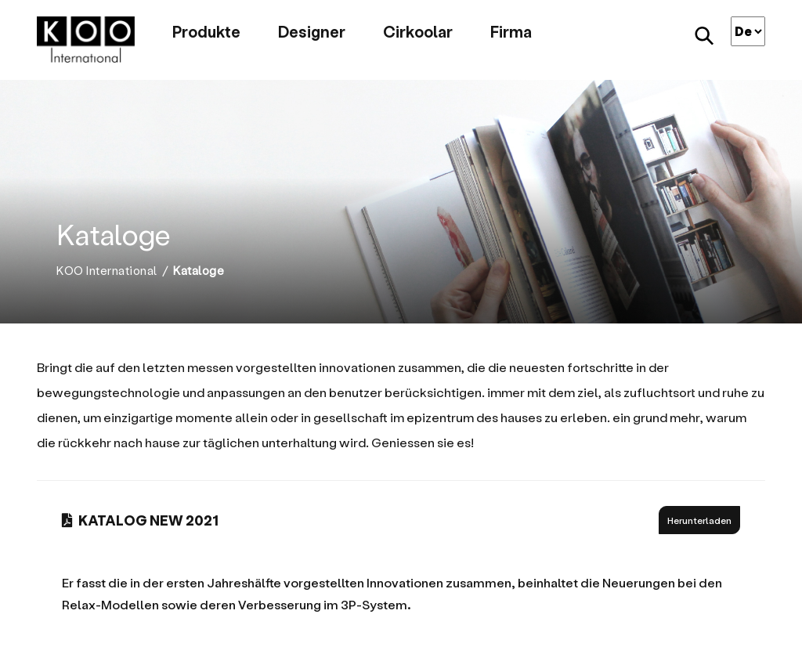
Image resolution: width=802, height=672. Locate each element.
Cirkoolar (418, 31)
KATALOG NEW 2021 (140, 520)
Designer (312, 31)
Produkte (206, 31)
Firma (511, 31)
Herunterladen (699, 520)
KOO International (107, 271)
